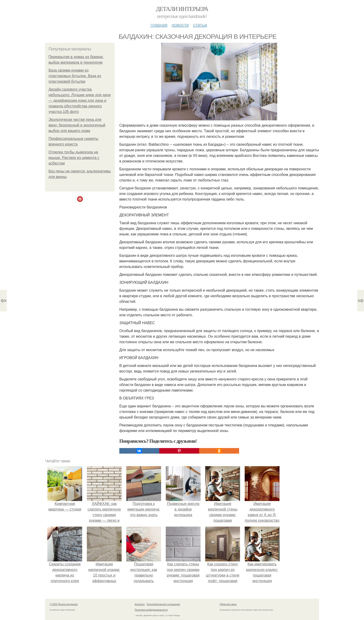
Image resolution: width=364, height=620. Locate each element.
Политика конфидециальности (151, 610)
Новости (180, 25)
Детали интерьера (182, 9)
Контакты (140, 604)
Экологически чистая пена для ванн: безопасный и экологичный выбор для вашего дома (77, 125)
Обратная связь (228, 604)
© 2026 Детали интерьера (64, 604)
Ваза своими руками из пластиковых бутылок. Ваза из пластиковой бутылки (75, 76)
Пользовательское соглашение (163, 604)
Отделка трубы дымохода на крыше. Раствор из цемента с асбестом (74, 158)
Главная (159, 25)
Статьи (200, 25)
